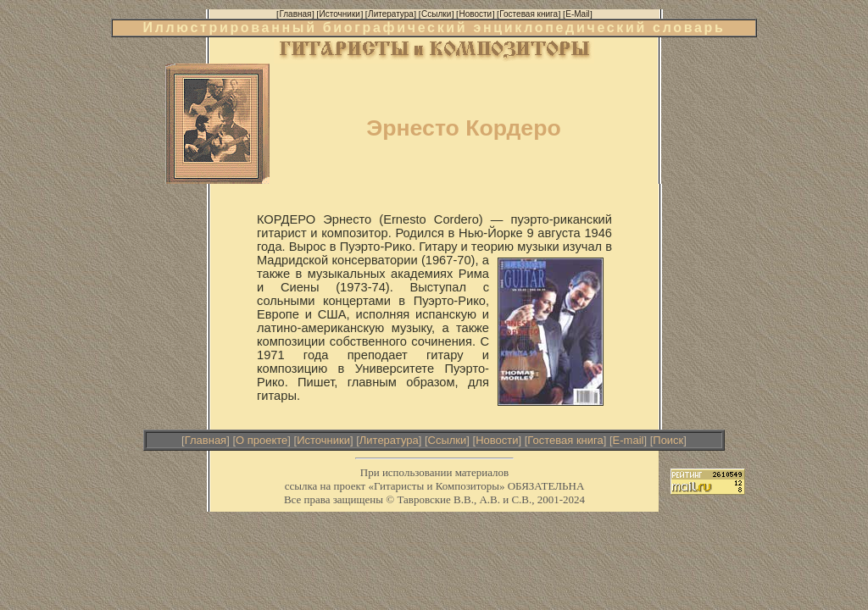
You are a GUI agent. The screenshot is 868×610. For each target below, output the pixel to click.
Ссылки (448, 440)
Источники (323, 440)
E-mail (629, 440)
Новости (497, 440)
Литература (389, 440)
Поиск (668, 440)
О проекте (262, 440)
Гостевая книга (565, 440)
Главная (206, 440)
